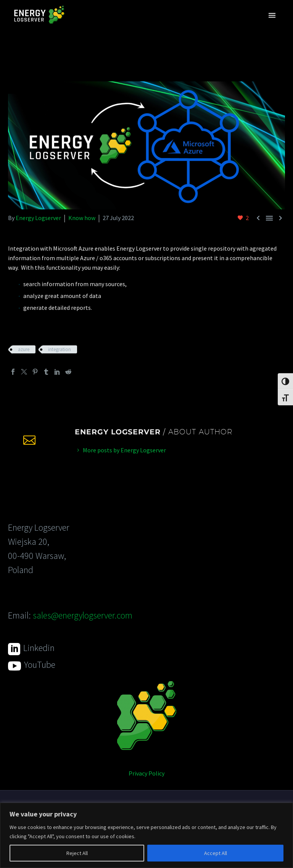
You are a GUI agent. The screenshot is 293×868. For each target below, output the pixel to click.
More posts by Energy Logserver (124, 450)
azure (24, 349)
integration (60, 349)
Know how (82, 218)
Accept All (216, 853)
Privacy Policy (146, 773)
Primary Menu (272, 15)
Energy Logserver (38, 218)
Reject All (77, 853)
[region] (146, 835)
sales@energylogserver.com (83, 615)
